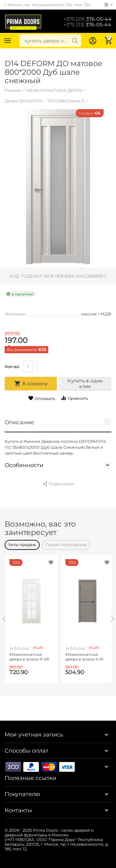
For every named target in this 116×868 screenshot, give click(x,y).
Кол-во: (12, 367)
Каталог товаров (8, 41)
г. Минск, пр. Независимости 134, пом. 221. (48, 5)
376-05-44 (87, 19)
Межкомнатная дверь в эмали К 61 (84, 657)
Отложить (42, 398)
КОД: (15, 276)
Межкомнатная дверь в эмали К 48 (29, 657)
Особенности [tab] (58, 465)
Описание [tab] (58, 422)
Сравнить (74, 398)
